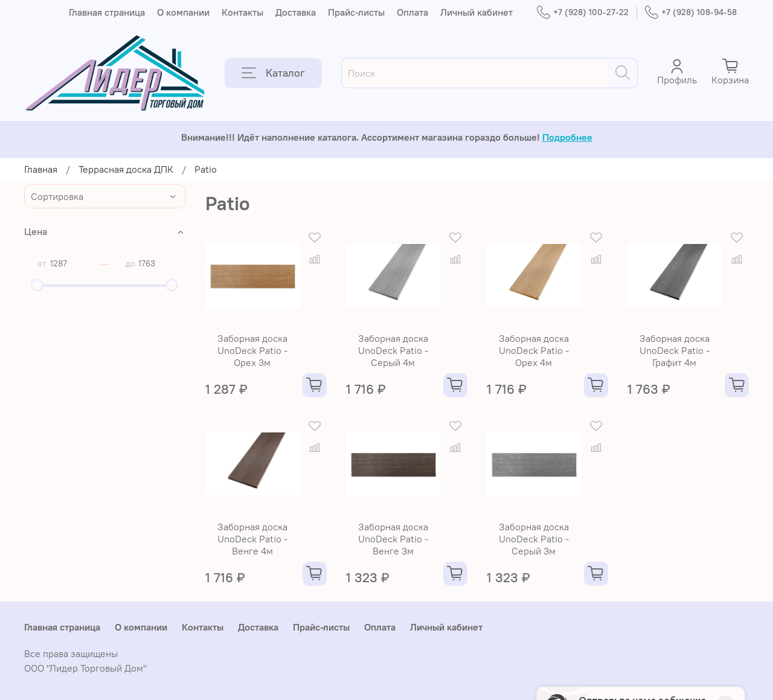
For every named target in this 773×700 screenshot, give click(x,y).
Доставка (296, 12)
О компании (183, 12)
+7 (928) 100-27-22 (583, 12)
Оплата (412, 12)
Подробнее (567, 137)
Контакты (242, 12)
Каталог (273, 73)
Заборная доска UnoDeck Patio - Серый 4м (393, 350)
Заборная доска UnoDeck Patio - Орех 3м (252, 350)
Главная (41, 169)
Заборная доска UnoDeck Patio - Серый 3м (534, 539)
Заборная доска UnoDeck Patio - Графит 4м (675, 350)
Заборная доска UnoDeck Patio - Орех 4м (534, 350)
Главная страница (107, 12)
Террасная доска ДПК (126, 169)
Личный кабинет (476, 12)
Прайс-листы (356, 12)
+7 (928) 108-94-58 (691, 12)
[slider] (37, 285)
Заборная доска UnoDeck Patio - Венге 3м (393, 539)
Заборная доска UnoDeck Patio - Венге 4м (252, 539)
